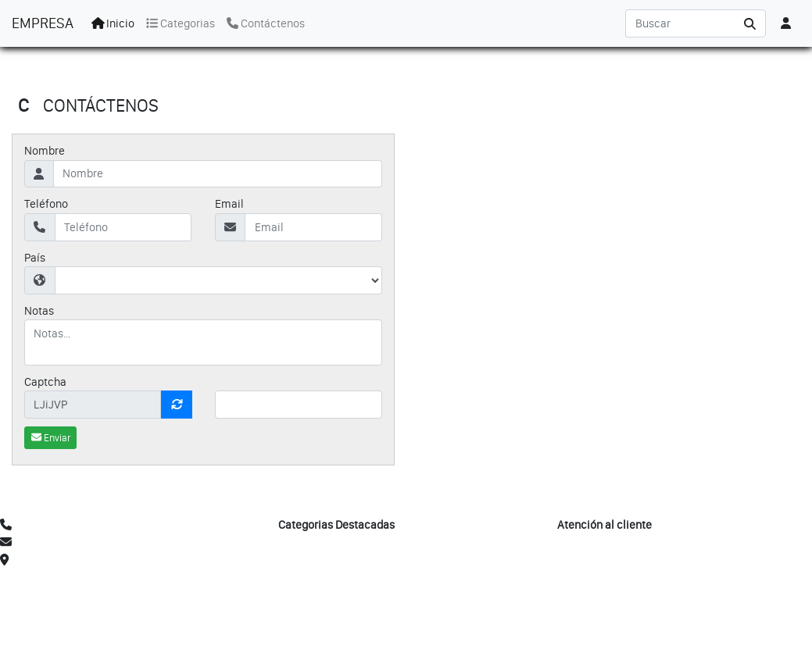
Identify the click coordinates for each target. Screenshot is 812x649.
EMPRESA (43, 23)
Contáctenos (266, 23)
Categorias (181, 23)
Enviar (51, 438)
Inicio (113, 23)
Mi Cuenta (583, 543)
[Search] (680, 23)
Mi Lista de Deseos (604, 560)
